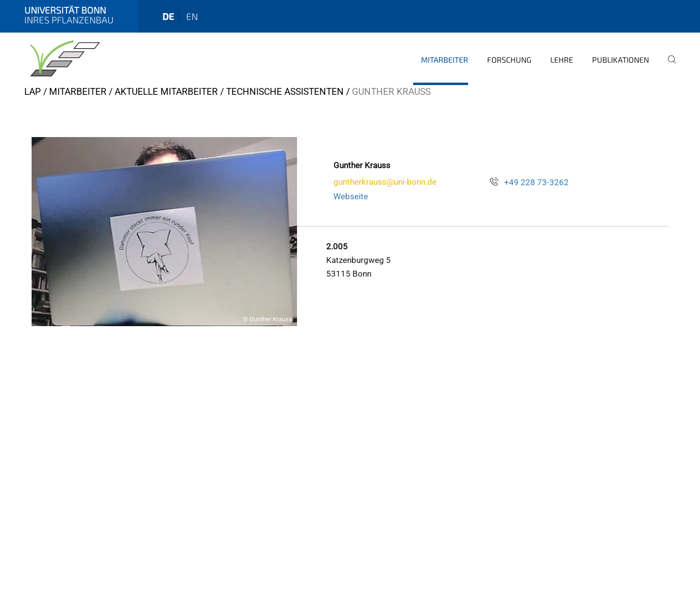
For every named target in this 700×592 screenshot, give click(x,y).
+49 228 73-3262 (536, 182)
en (192, 16)
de (168, 16)
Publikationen (621, 60)
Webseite (351, 196)
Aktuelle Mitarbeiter (166, 92)
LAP (33, 92)
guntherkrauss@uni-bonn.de (385, 182)
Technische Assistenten (285, 92)
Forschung (509, 60)
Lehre (562, 60)
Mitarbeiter (445, 60)
